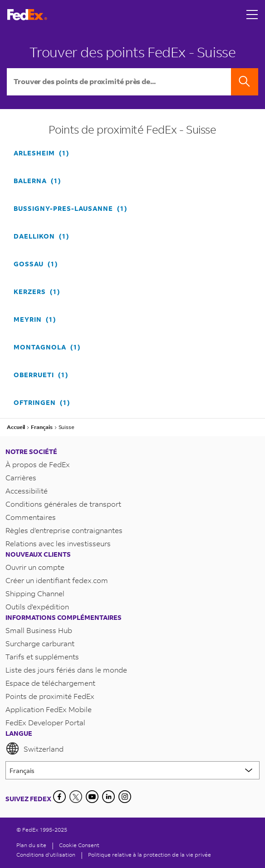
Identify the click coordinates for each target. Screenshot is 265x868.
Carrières (21, 477)
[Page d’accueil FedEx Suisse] (27, 15)
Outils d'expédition (37, 606)
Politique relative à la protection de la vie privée (150, 855)
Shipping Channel (35, 593)
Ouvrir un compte (35, 567)
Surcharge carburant (40, 643)
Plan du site (31, 845)
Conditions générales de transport (63, 504)
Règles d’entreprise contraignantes (64, 530)
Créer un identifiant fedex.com (57, 580)
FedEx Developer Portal (45, 722)
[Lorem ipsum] (132, 770)
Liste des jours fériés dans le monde (66, 670)
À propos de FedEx (38, 464)
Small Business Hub (39, 630)
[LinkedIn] (108, 797)
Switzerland (34, 748)
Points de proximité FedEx (50, 696)
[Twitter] (76, 797)
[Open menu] (252, 15)
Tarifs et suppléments (42, 656)
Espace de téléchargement (50, 683)
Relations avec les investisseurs (58, 543)
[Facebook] (59, 797)
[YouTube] (92, 797)
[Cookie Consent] (79, 845)
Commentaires (31, 517)
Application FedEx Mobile (49, 709)
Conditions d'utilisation (46, 855)
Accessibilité (27, 491)
